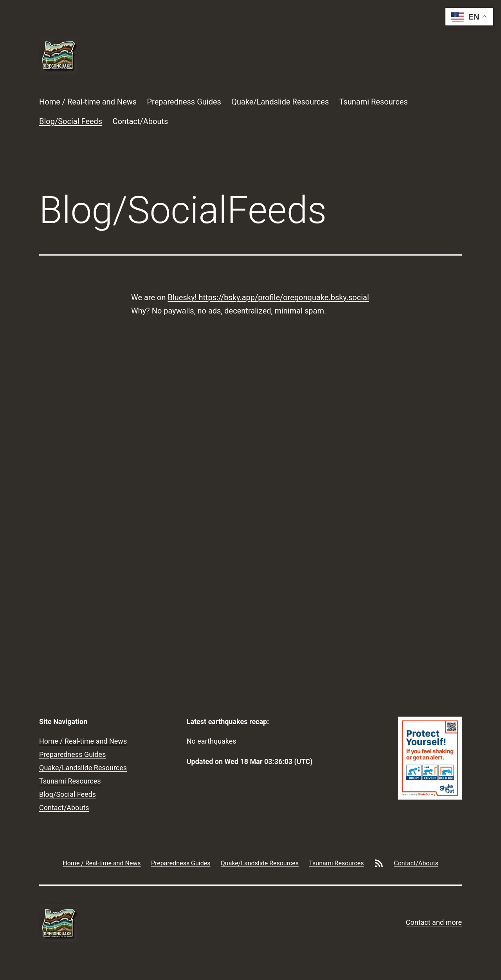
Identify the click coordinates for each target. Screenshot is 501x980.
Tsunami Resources (374, 102)
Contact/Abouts (141, 121)
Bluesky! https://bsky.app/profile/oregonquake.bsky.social (268, 297)
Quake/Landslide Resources (280, 102)
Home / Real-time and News (88, 102)
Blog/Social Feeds (71, 121)
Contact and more (434, 922)
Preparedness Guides (184, 102)
